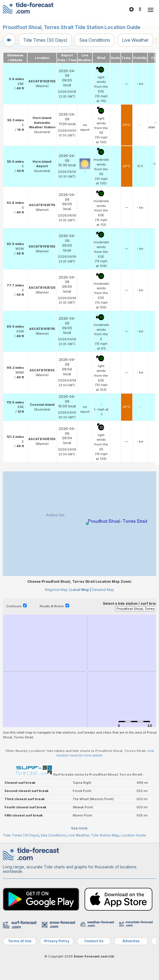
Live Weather (135, 40)
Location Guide (133, 835)
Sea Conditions (95, 40)
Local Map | (81, 590)
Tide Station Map (105, 835)
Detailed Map (103, 590)
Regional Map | (57, 590)
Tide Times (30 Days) (45, 40)
